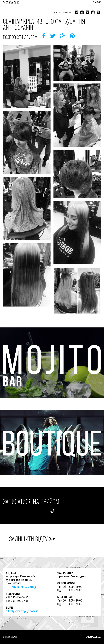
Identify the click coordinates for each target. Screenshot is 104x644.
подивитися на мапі (20, 587)
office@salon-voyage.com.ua (22, 611)
